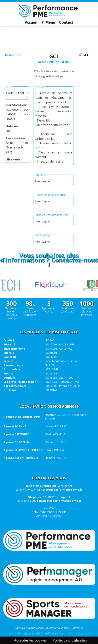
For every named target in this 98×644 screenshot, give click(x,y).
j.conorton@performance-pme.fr (59, 490)
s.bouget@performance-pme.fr (59, 501)
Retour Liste (14, 55)
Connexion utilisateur (49, 516)
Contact (66, 22)
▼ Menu (48, 22)
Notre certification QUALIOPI (49, 512)
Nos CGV (49, 508)
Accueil (31, 22)
